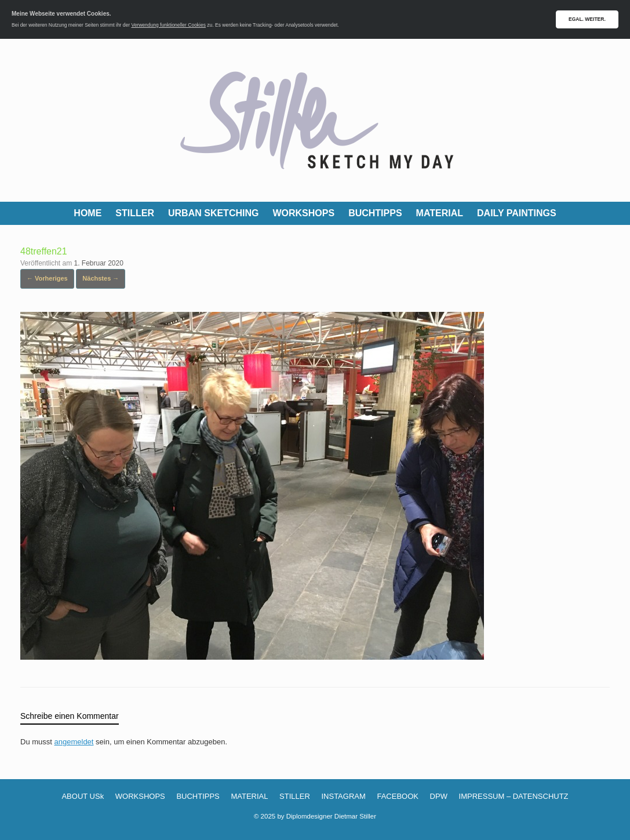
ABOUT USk (83, 796)
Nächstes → (101, 278)
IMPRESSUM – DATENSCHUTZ (514, 796)
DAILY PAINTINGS (517, 213)
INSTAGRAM (343, 796)
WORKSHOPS (303, 213)
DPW (439, 796)
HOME (88, 213)
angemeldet (74, 742)
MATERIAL (440, 213)
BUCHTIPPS (375, 213)
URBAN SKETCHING (213, 213)
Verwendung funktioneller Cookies (168, 25)
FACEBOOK (398, 796)
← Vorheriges (47, 278)
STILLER (135, 213)
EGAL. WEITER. (587, 19)
